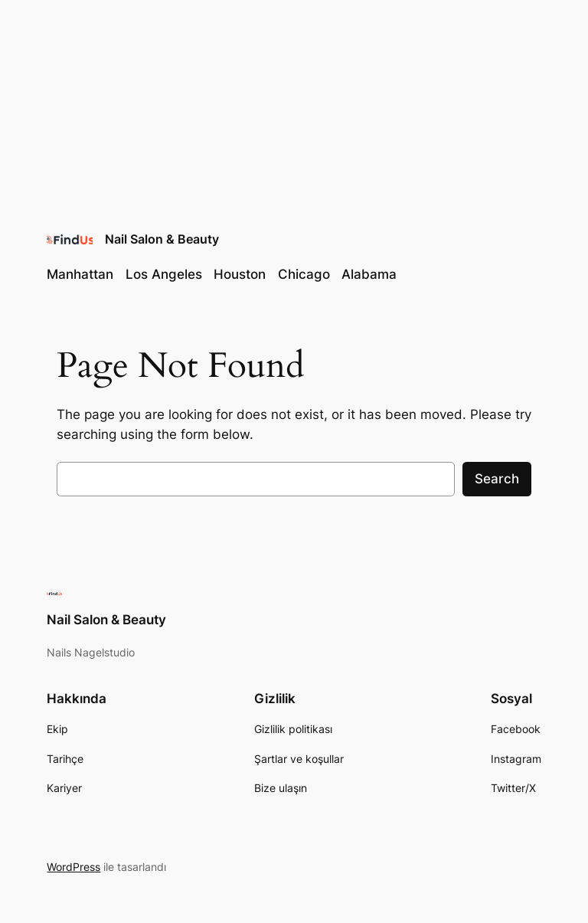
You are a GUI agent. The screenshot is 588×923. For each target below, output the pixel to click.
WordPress (73, 867)
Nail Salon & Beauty (162, 239)
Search (497, 479)
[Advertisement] (294, 107)
